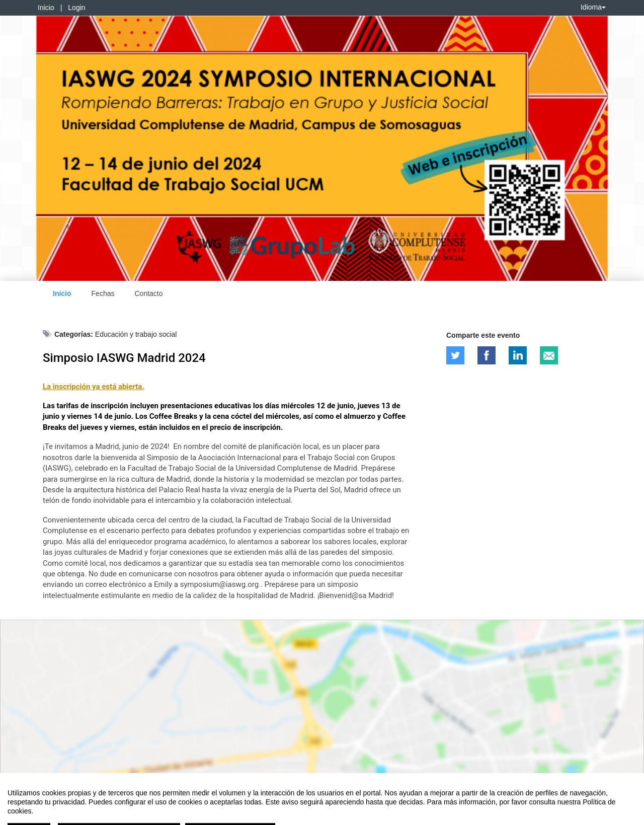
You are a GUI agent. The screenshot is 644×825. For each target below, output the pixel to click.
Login (76, 8)
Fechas (103, 293)
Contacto (148, 293)
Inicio (46, 8)
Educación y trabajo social (136, 334)
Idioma (593, 7)
